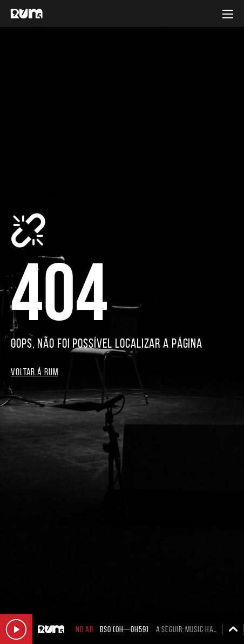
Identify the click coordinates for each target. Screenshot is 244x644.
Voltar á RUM (35, 372)
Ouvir (16, 629)
